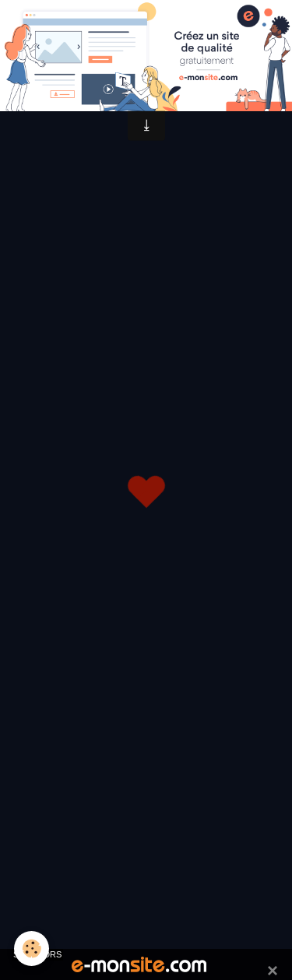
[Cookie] (32, 948)
